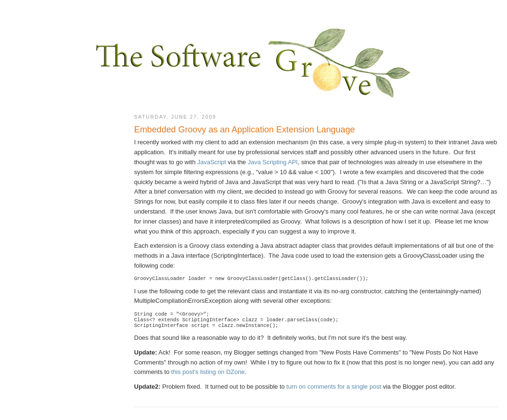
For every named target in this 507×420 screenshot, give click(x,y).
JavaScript (211, 162)
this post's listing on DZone (208, 376)
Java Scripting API (273, 162)
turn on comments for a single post (333, 390)
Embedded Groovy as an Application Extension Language (245, 130)
